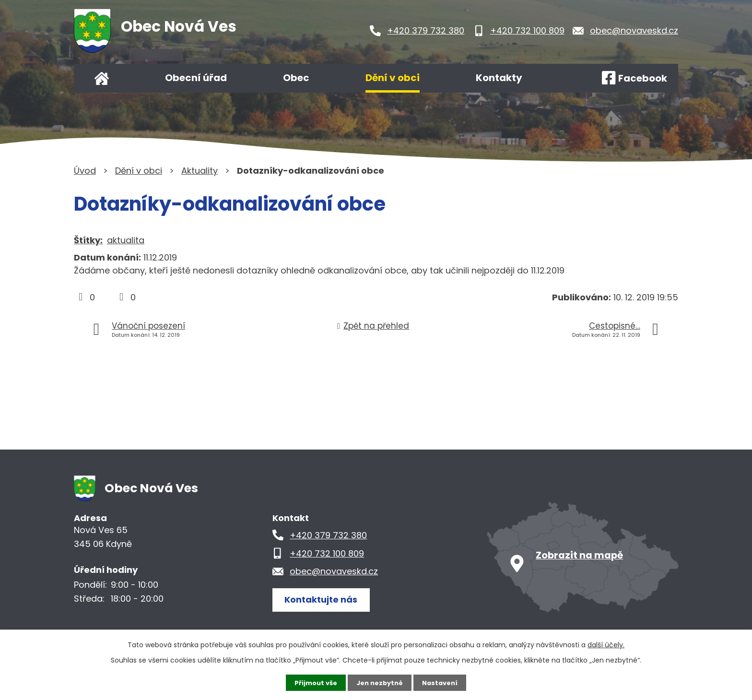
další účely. (606, 644)
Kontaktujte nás (325, 599)
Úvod (102, 78)
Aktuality (200, 171)
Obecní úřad (196, 78)
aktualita (126, 240)
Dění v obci (393, 78)
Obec (296, 78)
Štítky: (88, 240)
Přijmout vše (312, 682)
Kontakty (499, 78)
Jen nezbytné (380, 682)
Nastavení (443, 682)
